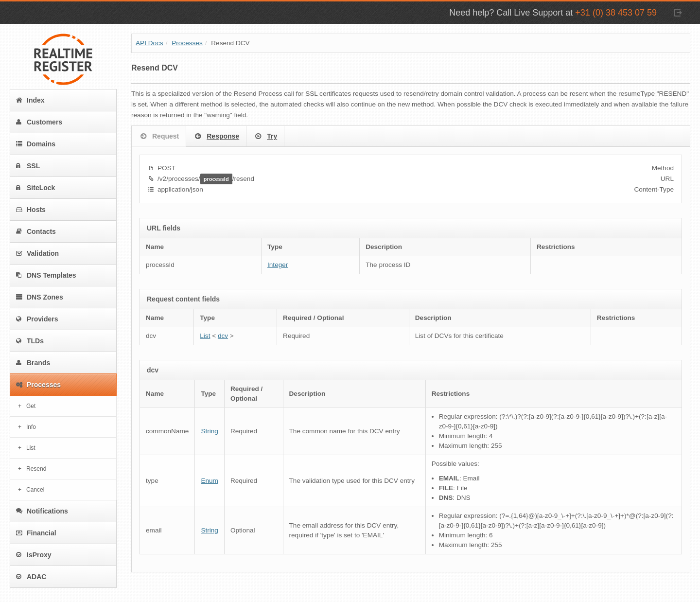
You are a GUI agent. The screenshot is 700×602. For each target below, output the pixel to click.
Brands (33, 363)
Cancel (35, 490)
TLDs (30, 341)
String (210, 431)
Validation (37, 253)
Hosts (31, 210)
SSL (28, 166)
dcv (223, 336)
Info (31, 427)
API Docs (149, 43)
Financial (36, 533)
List (31, 448)
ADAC (31, 577)
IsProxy (34, 555)
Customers (39, 122)
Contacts (36, 231)
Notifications (42, 511)
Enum (210, 481)
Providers (37, 319)
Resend (36, 469)
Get (31, 406)
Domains (36, 144)
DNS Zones (40, 297)
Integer (278, 265)
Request (159, 137)
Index (30, 100)
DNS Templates (46, 275)
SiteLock (35, 188)
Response (216, 137)
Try (265, 137)
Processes (38, 385)
